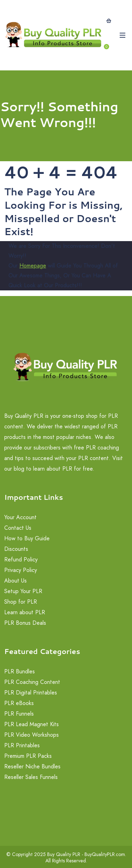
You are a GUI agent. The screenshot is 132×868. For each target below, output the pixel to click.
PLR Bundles (20, 671)
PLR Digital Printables (31, 693)
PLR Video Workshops (32, 735)
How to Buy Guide (27, 538)
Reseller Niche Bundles (32, 766)
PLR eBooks (19, 703)
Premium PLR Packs (28, 756)
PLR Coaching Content (32, 682)
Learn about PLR (25, 612)
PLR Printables (22, 745)
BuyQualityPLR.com (105, 854)
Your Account (20, 517)
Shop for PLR (21, 602)
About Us (15, 581)
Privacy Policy (21, 570)
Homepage (33, 266)
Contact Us (18, 528)
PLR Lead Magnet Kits (32, 724)
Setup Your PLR (23, 591)
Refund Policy (21, 559)
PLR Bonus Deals (25, 623)
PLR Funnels (19, 714)
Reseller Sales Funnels (31, 777)
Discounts (16, 549)
